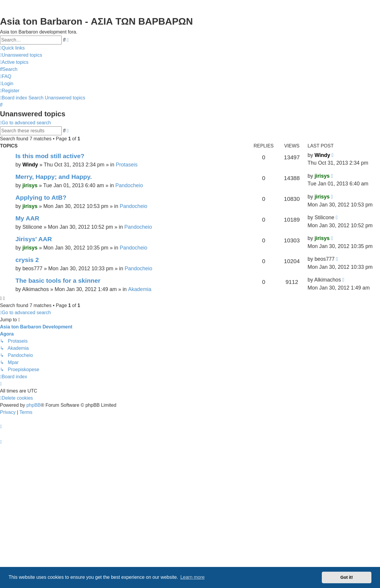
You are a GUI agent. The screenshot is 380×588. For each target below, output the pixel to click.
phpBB (34, 405)
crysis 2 (27, 260)
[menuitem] (21, 55)
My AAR (27, 218)
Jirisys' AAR (34, 239)
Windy (30, 165)
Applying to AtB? (41, 197)
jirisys (30, 185)
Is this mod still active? (50, 156)
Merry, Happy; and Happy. (54, 177)
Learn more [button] (192, 577)
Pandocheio (129, 185)
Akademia (140, 289)
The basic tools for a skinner (58, 281)
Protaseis (127, 165)
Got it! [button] (347, 577)
